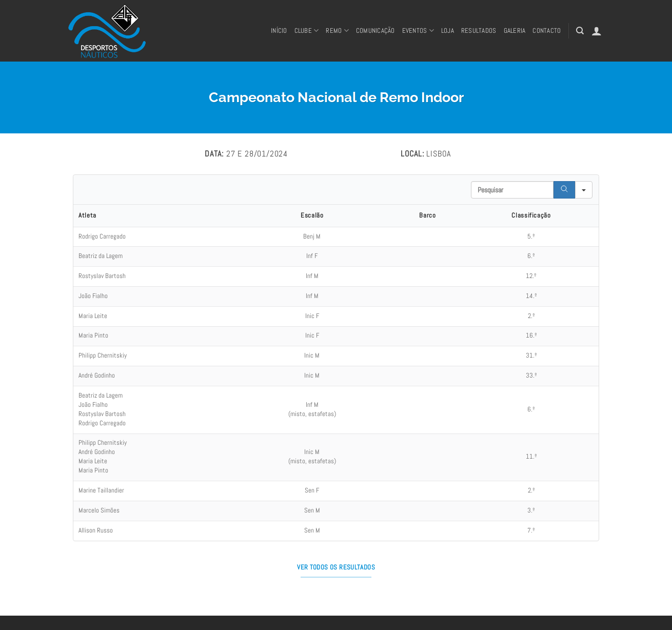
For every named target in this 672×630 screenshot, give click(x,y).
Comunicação (375, 31)
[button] (597, 31)
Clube (307, 31)
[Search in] (584, 190)
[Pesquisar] (580, 31)
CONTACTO (547, 31)
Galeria (515, 31)
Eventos (418, 31)
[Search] (564, 190)
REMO (337, 31)
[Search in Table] (512, 190)
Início (279, 31)
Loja (448, 31)
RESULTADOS (479, 31)
